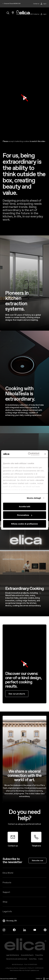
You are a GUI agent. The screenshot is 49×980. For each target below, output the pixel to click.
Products (7, 882)
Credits (41, 959)
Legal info (7, 911)
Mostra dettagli (34, 498)
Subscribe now (37, 860)
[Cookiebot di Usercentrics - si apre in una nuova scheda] (29, 454)
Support (6, 892)
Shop (5, 902)
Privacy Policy (39, 955)
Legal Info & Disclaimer (13, 955)
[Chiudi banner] (45, 454)
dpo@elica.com (35, 970)
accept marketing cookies (19, 141)
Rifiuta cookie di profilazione (24, 524)
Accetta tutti (24, 506)
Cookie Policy (33, 959)
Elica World (8, 873)
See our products (17, 694)
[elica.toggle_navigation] (4, 13)
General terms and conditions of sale (17, 959)
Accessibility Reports (27, 955)
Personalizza (25, 515)
